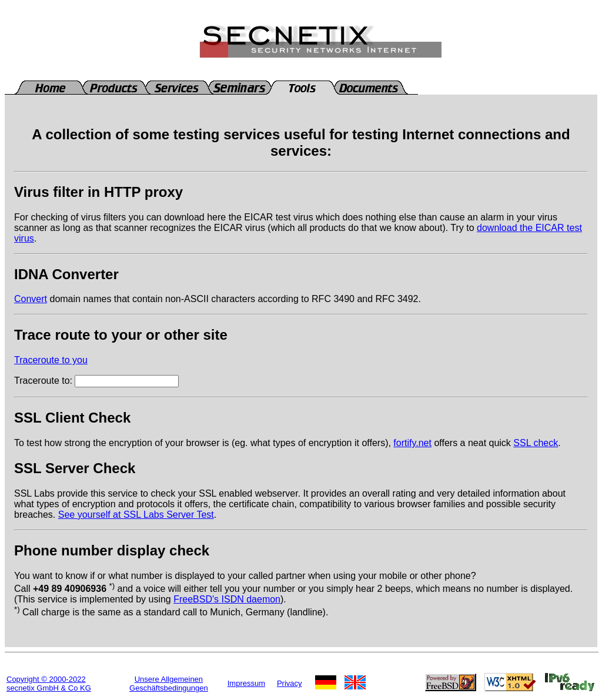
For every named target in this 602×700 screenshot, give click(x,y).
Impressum (246, 683)
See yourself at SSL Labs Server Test (136, 515)
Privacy (290, 683)
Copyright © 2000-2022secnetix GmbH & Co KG (49, 684)
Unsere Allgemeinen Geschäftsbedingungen (169, 684)
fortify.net (412, 443)
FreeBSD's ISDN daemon (227, 599)
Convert (31, 299)
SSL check (536, 443)
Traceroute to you (51, 360)
